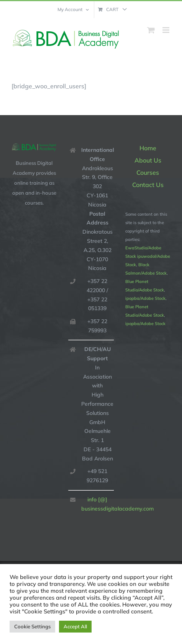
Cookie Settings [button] (32, 626)
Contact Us (148, 185)
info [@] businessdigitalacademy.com (98, 504)
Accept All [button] (75, 626)
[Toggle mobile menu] (166, 30)
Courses (148, 172)
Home (148, 148)
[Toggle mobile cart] (151, 30)
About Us (148, 160)
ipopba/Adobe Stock (145, 298)
